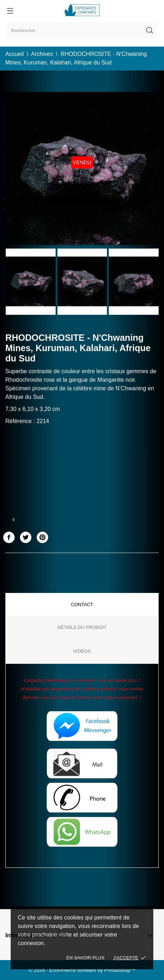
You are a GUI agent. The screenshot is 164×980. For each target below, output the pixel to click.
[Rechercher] (82, 30)
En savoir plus (85, 958)
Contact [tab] (82, 604)
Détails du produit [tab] (82, 627)
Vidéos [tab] (82, 651)
